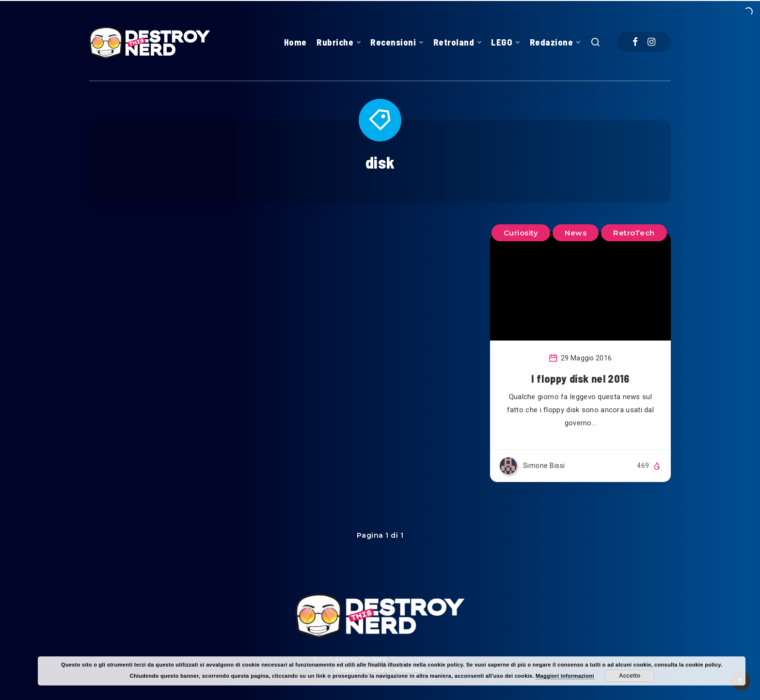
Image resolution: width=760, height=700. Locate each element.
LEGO (502, 42)
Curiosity (521, 233)
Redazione (552, 42)
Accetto (630, 676)
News (576, 233)
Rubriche (335, 42)
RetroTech (634, 233)
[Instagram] (651, 42)
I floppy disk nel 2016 (580, 378)
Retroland (454, 42)
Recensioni (393, 42)
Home (295, 42)
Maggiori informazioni (565, 676)
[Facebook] (635, 42)
